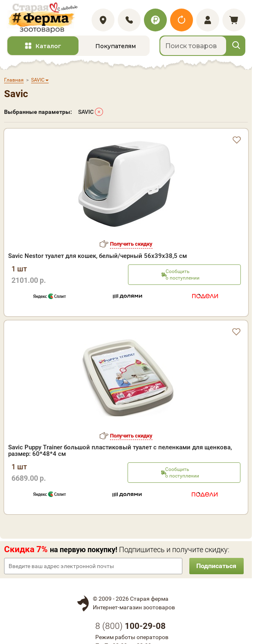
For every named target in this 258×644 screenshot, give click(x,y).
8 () (130, 628)
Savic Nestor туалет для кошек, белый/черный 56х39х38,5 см (98, 258)
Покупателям (116, 49)
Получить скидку (131, 246)
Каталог (48, 49)
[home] (45, 19)
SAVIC (86, 114)
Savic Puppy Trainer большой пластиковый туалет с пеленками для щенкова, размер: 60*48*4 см (120, 453)
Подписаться (215, 568)
